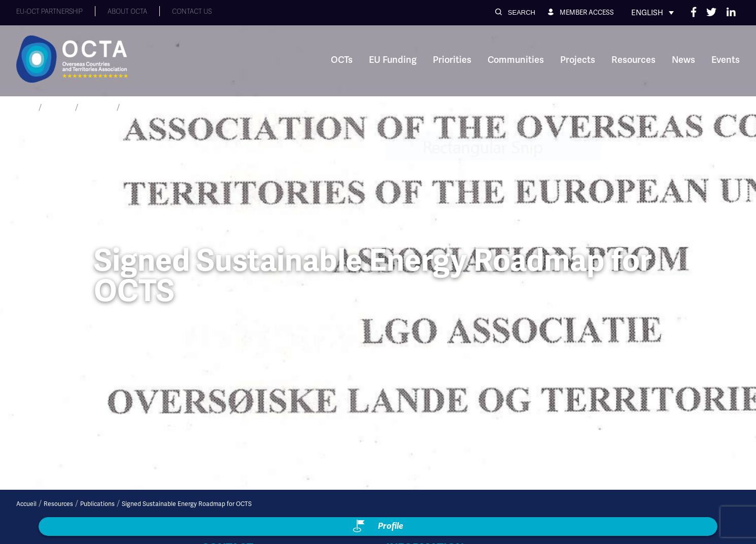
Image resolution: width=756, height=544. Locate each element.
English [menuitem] (647, 13)
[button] (515, 12)
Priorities (452, 60)
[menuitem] (652, 13)
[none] (652, 13)
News (683, 60)
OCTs (342, 60)
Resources (633, 60)
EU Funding (393, 60)
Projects (578, 60)
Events (726, 60)
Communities (516, 60)
